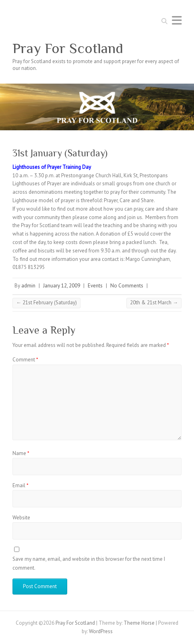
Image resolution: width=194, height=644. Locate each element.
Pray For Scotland (68, 48)
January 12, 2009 (62, 286)
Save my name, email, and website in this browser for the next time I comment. (89, 563)
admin (28, 286)
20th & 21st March (154, 303)
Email (21, 485)
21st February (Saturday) (46, 303)
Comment (25, 360)
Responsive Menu (177, 20)
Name (21, 453)
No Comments (127, 286)
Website (21, 518)
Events (95, 286)
